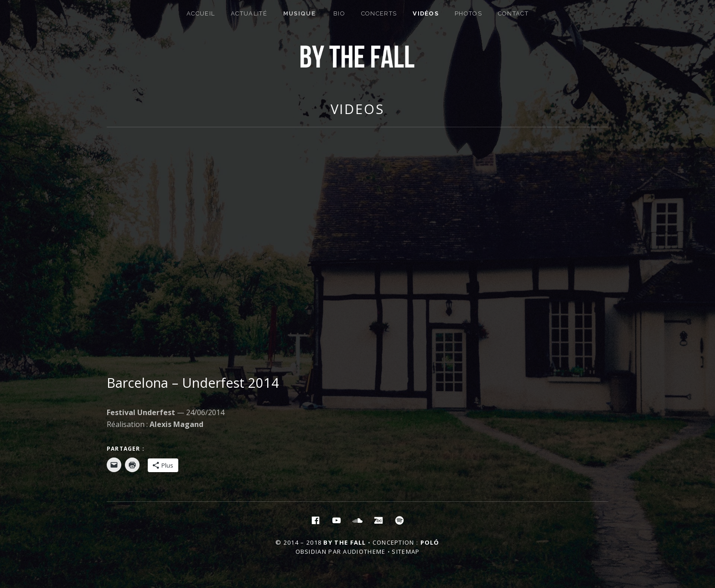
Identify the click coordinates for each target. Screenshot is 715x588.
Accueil (201, 13)
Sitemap (406, 552)
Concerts (379, 13)
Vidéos (426, 13)
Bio (339, 13)
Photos (468, 13)
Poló (430, 542)
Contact (513, 13)
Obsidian (311, 552)
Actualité (249, 13)
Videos (357, 109)
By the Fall (345, 542)
